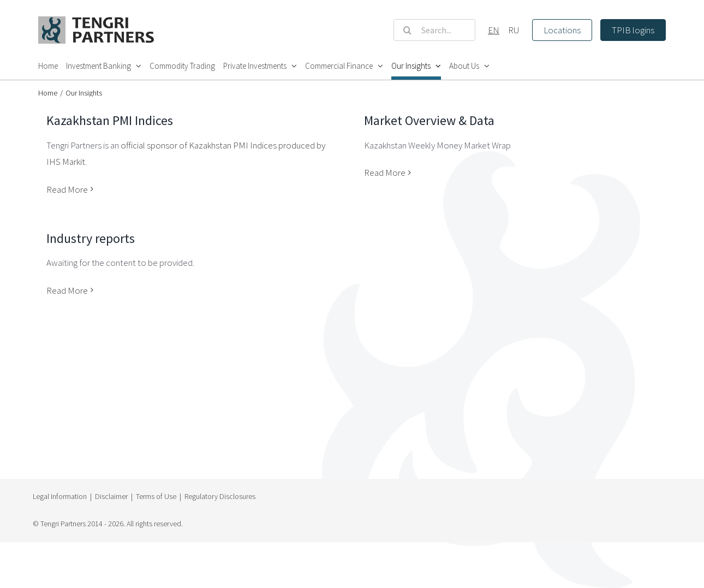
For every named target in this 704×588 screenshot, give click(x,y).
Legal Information (60, 496)
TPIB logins (633, 30)
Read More (67, 189)
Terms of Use (156, 496)
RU (514, 30)
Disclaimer (111, 496)
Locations (562, 30)
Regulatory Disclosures (220, 496)
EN (494, 30)
